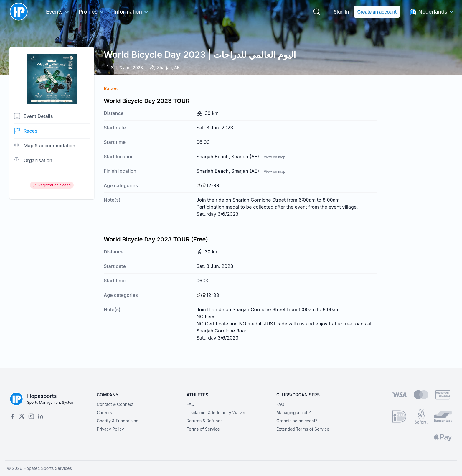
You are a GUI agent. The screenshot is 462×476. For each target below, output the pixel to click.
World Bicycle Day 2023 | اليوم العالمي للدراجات (200, 55)
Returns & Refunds (205, 421)
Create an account (377, 12)
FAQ (190, 404)
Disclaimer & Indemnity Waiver (216, 412)
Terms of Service (203, 429)
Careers (104, 412)
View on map (274, 157)
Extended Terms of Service (303, 429)
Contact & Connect (115, 404)
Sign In (341, 12)
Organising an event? (297, 421)
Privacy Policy (110, 429)
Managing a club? (294, 412)
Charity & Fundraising (118, 421)
